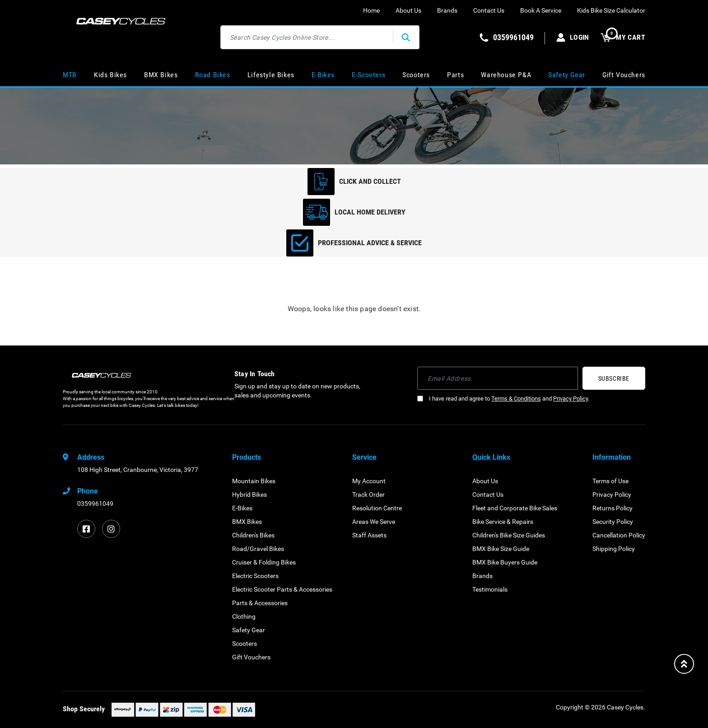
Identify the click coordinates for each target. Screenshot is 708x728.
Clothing (244, 616)
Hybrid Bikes (249, 495)
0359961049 (95, 504)
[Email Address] (498, 378)
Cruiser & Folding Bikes (264, 562)
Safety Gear (567, 75)
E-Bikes (323, 75)
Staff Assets (369, 535)
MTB (70, 75)
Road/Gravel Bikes (258, 549)
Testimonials (490, 589)
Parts (455, 75)
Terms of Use (610, 481)
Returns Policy (613, 508)
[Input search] (307, 37)
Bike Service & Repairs (503, 522)
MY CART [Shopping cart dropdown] (623, 37)
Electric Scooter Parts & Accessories (282, 589)
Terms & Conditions (516, 399)
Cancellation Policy (619, 535)
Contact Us (489, 10)
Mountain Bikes (254, 481)
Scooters (416, 75)
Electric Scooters (255, 576)
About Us (408, 10)
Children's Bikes (253, 535)
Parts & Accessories (260, 603)
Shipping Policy (614, 549)
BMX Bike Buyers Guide (505, 562)
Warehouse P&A (506, 75)
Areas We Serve (374, 522)
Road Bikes (213, 75)
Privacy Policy (571, 399)
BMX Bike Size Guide (501, 549)
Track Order (368, 495)
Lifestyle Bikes (271, 75)
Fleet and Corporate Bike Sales (515, 508)
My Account (369, 481)
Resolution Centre (377, 508)
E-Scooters (368, 75)
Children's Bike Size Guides (509, 535)
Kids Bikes (110, 75)
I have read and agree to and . (503, 399)
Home (371, 10)
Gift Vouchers (624, 75)
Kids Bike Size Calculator (611, 10)
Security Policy (613, 522)
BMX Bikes (161, 75)
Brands (447, 10)
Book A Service (541, 10)
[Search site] (406, 37)
